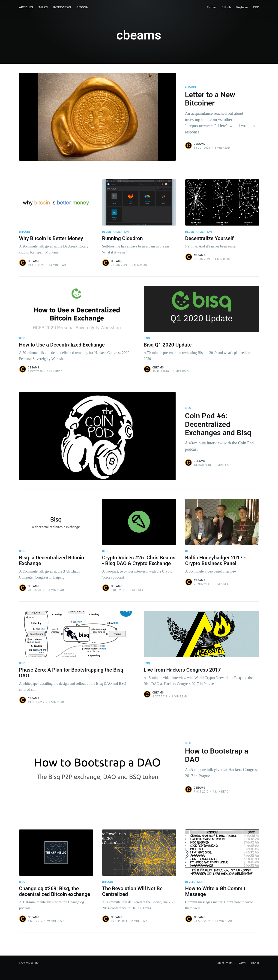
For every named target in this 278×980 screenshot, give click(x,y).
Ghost (255, 963)
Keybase (242, 7)
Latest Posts (224, 963)
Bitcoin (82, 7)
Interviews (62, 7)
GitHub (226, 7)
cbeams (199, 144)
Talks (43, 7)
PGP (256, 7)
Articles (26, 7)
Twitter (211, 7)
